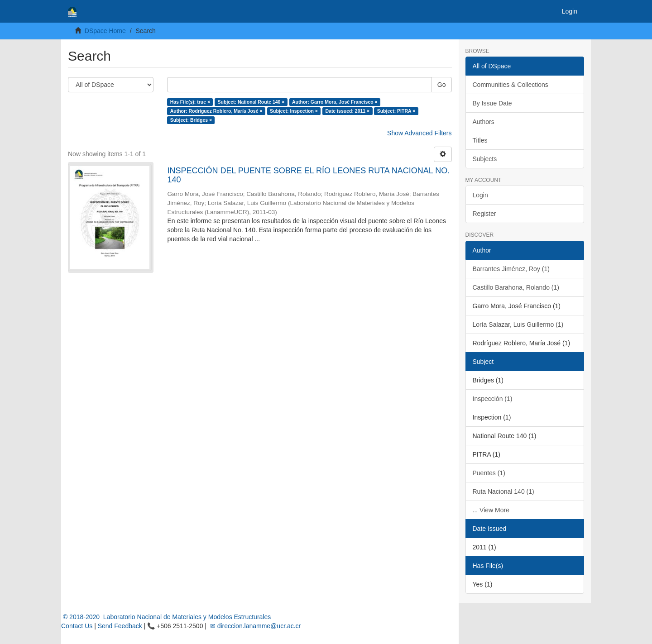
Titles (480, 140)
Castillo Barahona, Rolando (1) (516, 287)
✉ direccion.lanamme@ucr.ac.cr (254, 626)
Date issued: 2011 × (347, 111)
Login (480, 195)
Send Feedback (120, 626)
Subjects (485, 159)
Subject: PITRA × (396, 111)
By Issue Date (492, 103)
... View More (491, 510)
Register (484, 214)
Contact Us (77, 626)
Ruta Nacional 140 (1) (503, 491)
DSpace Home (105, 31)
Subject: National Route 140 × (251, 102)
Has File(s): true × (190, 102)
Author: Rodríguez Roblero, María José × (216, 111)
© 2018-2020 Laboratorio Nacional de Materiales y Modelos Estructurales (166, 617)
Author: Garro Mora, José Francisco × (335, 102)
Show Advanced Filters (419, 133)
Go (442, 85)
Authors (484, 122)
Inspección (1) (493, 399)
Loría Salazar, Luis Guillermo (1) (518, 324)
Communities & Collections (511, 85)
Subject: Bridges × (191, 120)
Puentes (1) (489, 473)
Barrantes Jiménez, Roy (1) (511, 269)
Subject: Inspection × (294, 111)
